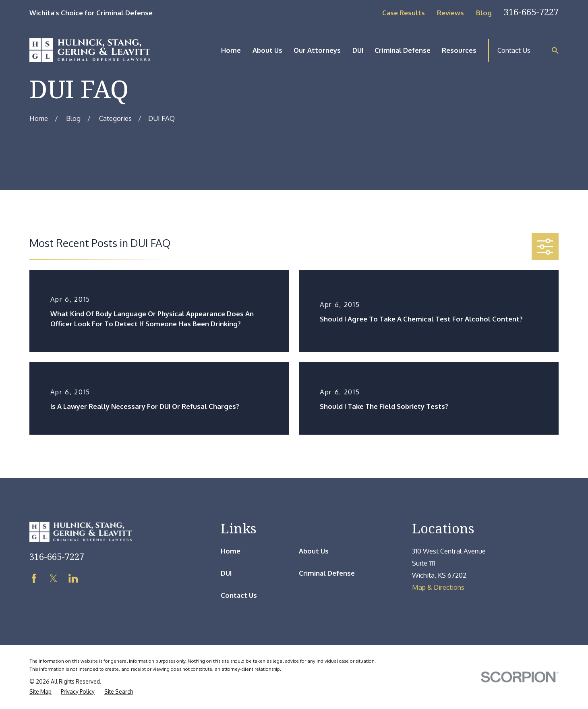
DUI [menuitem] (358, 50)
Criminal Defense (327, 573)
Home (231, 551)
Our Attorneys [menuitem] (317, 50)
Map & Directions (438, 587)
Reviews (450, 13)
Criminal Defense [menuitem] (403, 50)
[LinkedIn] (73, 578)
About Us (314, 551)
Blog (484, 13)
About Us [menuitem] (267, 50)
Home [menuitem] (231, 50)
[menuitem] (40, 692)
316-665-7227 (531, 12)
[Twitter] (53, 578)
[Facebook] (34, 578)
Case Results (404, 13)
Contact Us (514, 50)
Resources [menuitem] (459, 50)
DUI (226, 573)
